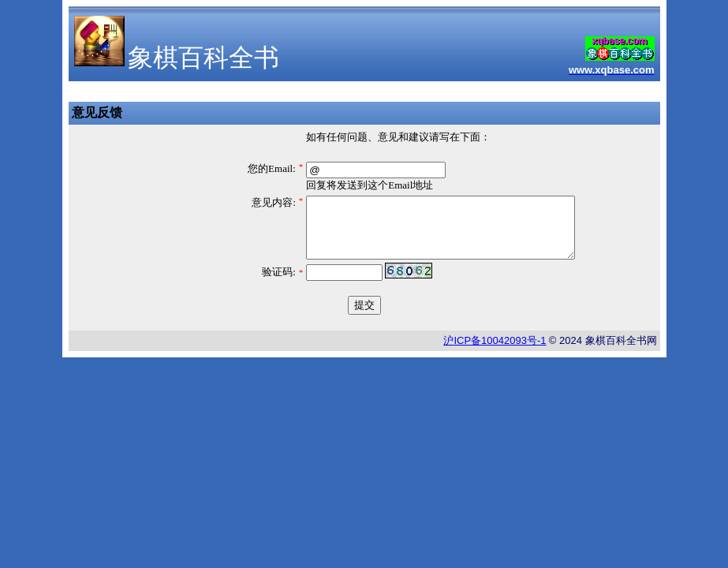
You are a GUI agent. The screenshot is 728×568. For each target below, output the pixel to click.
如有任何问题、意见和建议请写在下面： (398, 137)
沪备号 (495, 352)
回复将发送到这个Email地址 (370, 185)
